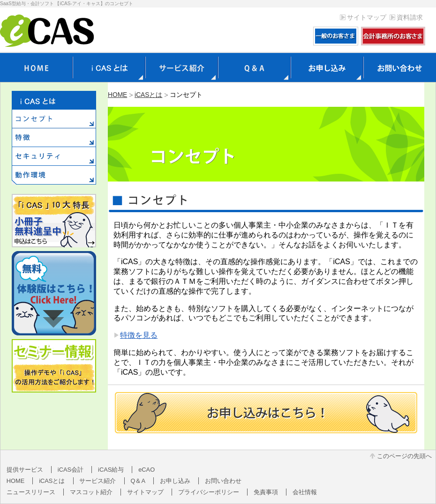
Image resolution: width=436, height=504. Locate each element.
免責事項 (266, 492)
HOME (117, 95)
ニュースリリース (31, 492)
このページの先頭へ (404, 456)
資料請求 (410, 17)
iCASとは (148, 95)
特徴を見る (139, 335)
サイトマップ (367, 17)
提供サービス (25, 470)
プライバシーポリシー (209, 492)
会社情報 (305, 492)
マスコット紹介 (91, 492)
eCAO (147, 470)
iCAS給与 (111, 470)
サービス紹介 (98, 481)
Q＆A (138, 481)
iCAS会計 (71, 470)
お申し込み (175, 481)
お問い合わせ (223, 481)
